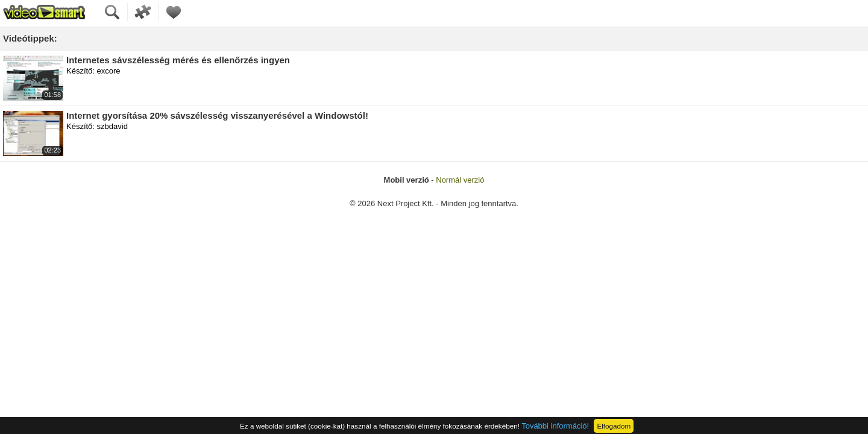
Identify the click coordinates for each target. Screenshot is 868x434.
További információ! (555, 426)
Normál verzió (460, 180)
